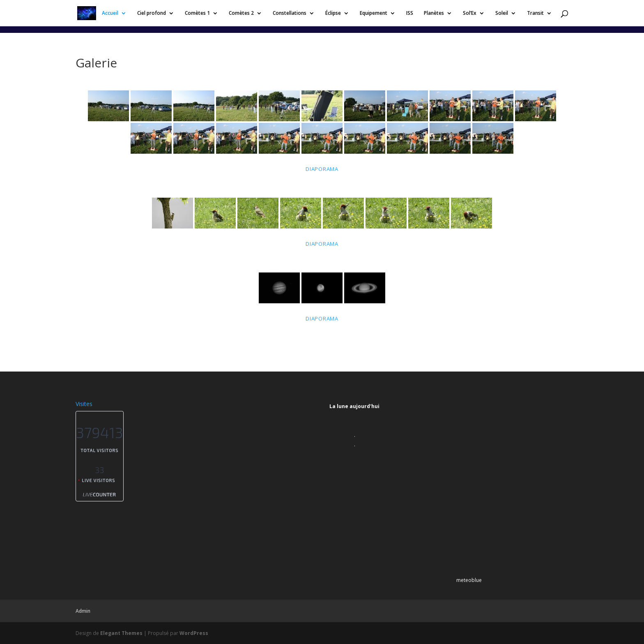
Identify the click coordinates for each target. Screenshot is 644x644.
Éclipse (333, 13)
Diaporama (322, 169)
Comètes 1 (197, 13)
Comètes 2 (241, 13)
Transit (535, 13)
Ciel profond (152, 13)
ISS (410, 13)
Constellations (290, 13)
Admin (83, 611)
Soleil (502, 13)
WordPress (194, 633)
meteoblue (469, 580)
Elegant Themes (121, 633)
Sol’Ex (470, 13)
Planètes (434, 13)
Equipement (374, 13)
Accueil (110, 13)
